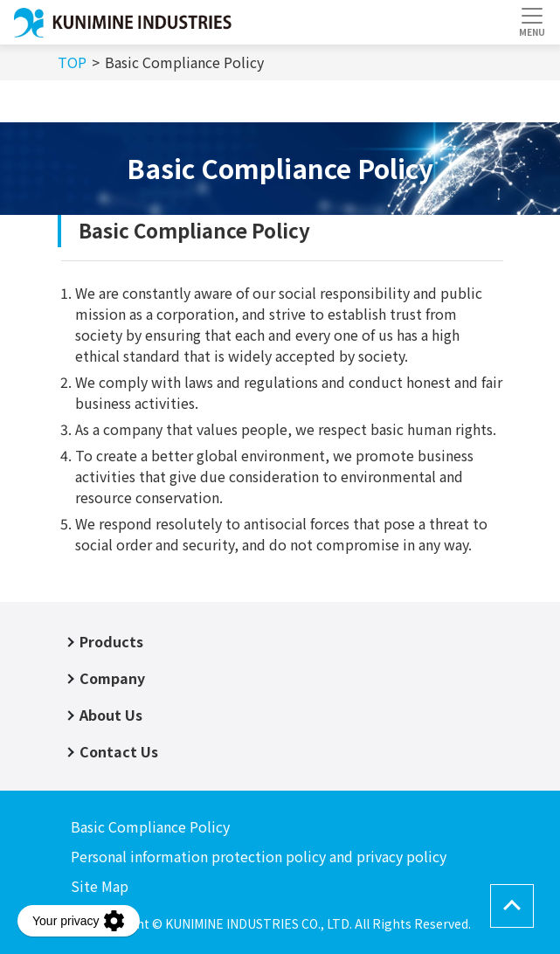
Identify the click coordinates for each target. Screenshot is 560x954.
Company (112, 678)
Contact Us (119, 751)
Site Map (100, 886)
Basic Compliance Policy (150, 826)
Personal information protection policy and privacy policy (259, 856)
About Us (111, 715)
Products (111, 641)
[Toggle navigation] (532, 22)
